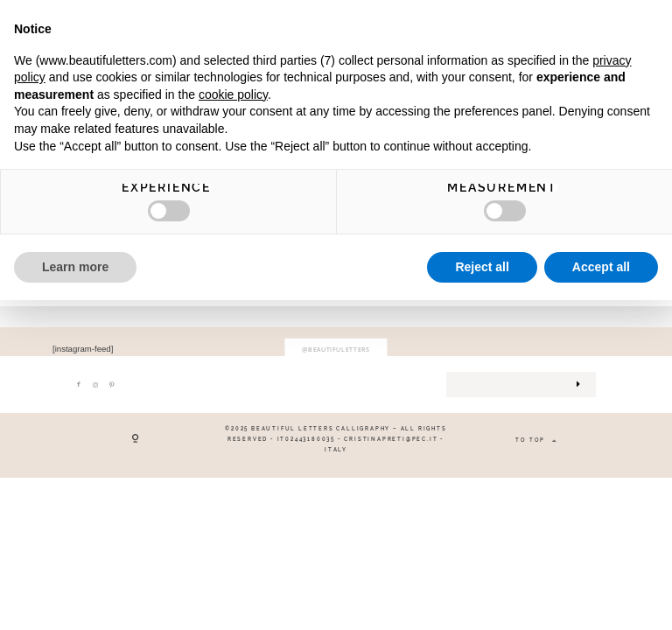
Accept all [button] (601, 267)
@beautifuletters (336, 350)
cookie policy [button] (233, 94)
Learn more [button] (75, 267)
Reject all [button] (482, 267)
